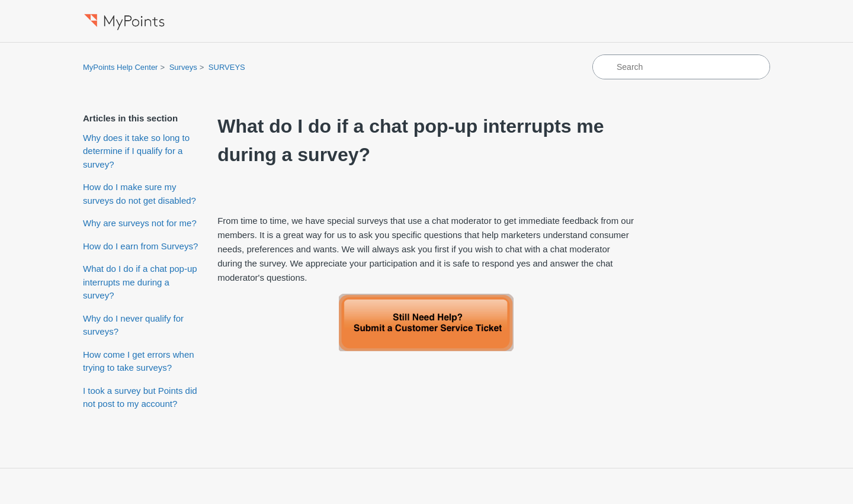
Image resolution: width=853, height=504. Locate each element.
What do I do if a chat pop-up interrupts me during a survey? (140, 282)
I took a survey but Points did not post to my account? (140, 397)
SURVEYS (227, 67)
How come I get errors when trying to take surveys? (139, 361)
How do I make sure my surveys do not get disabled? (140, 194)
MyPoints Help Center (120, 67)
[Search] (681, 67)
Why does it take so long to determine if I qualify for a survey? (136, 151)
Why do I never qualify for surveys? (133, 325)
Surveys (183, 67)
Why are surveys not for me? (140, 223)
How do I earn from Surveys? (140, 246)
